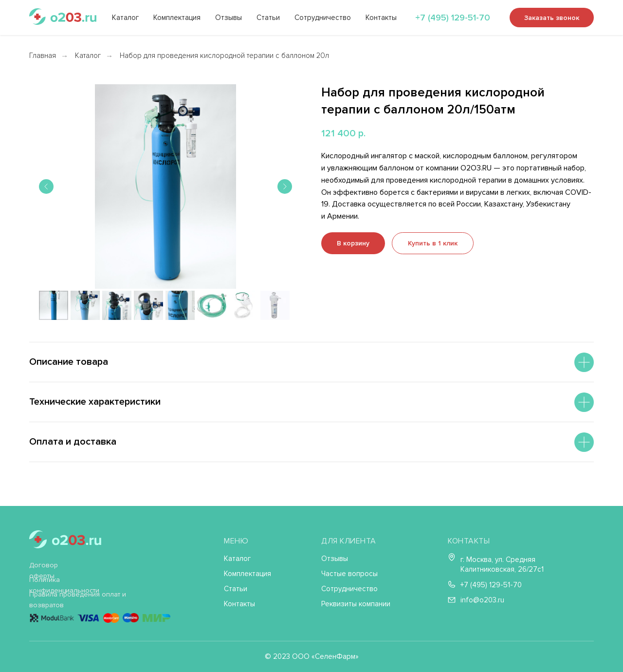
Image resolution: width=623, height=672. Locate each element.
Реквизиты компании (356, 604)
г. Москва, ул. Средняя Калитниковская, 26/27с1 (502, 564)
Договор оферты (44, 570)
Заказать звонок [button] (552, 18)
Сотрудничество (323, 18)
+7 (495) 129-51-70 (453, 18)
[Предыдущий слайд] (46, 187)
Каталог (125, 18)
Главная (43, 56)
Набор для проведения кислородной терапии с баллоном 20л (224, 56)
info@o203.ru (482, 600)
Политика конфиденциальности (64, 585)
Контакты (381, 18)
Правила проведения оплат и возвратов (78, 600)
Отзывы (229, 18)
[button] (433, 243)
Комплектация (177, 18)
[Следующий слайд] (285, 187)
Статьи (268, 18)
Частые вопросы (349, 574)
